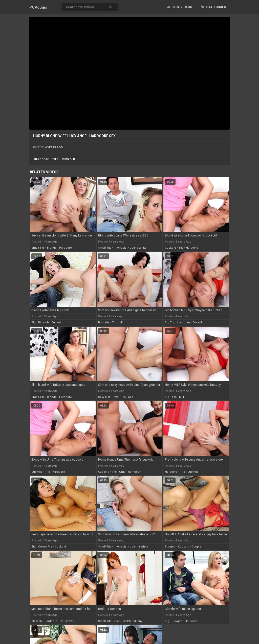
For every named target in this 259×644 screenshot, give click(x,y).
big (34, 323)
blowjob (44, 323)
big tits (170, 323)
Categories (213, 7)
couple (197, 547)
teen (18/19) (122, 621)
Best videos (179, 7)
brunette (104, 323)
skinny (138, 621)
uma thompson (130, 472)
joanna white (139, 547)
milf (122, 323)
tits (55, 159)
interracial (121, 248)
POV (38, 7)
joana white (138, 248)
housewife (67, 621)
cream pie (45, 547)
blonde (52, 248)
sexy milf (104, 397)
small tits (38, 248)
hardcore (41, 159)
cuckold (68, 159)
